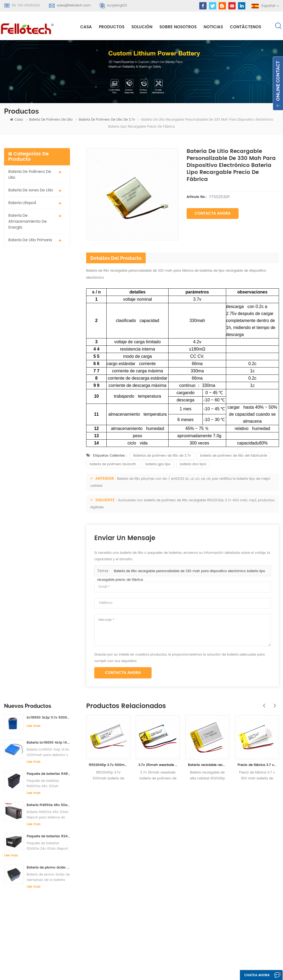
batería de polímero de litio (51, 120)
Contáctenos (246, 27)
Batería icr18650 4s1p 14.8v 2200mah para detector (48, 297)
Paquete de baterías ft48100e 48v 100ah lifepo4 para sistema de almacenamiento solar (48, 329)
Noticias (213, 27)
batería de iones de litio (31, 190)
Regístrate (22, 879)
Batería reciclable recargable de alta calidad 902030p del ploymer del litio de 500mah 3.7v (207, 766)
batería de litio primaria (30, 240)
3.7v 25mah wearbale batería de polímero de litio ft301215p (158, 766)
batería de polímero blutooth (113, 465)
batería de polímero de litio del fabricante (234, 456)
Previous (263, 703)
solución (142, 27)
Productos (112, 27)
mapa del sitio (178, 884)
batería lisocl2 (117, 923)
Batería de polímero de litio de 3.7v (107, 120)
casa (86, 27)
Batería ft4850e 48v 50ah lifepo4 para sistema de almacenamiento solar (48, 360)
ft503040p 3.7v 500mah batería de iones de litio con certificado (108, 766)
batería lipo (115, 875)
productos (174, 845)
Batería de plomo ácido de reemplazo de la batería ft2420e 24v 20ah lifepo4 (48, 422)
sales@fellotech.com (74, 6)
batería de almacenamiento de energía (28, 222)
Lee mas (34, 281)
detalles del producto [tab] (116, 259)
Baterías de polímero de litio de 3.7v (162, 456)
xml (168, 893)
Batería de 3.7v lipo (121, 904)
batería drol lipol (193, 465)
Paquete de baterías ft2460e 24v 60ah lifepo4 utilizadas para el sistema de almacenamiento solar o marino (48, 391)
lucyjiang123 (117, 6)
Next (274, 703)
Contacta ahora (213, 214)
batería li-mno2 (118, 894)
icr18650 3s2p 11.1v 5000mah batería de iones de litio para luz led (48, 272)
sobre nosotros (178, 27)
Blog (169, 874)
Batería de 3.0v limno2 (124, 913)
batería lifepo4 (22, 203)
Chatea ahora (255, 975)
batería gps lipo (158, 465)
